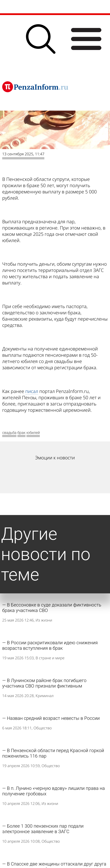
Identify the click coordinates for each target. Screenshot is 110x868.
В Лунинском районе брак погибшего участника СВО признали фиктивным (44, 683)
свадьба (9, 433)
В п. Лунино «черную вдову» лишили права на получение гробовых (54, 791)
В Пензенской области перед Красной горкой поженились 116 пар (53, 753)
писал (32, 391)
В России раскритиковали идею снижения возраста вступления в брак (50, 645)
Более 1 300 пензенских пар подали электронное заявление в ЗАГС (43, 829)
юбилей (33, 433)
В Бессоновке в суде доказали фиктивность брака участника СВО (52, 608)
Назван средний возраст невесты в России (53, 718)
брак (21, 433)
